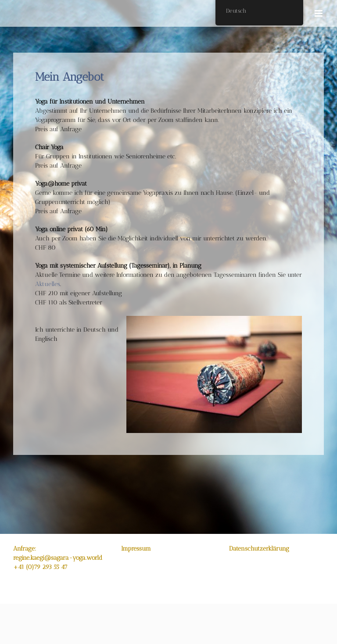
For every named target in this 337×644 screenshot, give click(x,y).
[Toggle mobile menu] (319, 13)
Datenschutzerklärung (259, 549)
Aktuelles (48, 284)
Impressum (136, 549)
